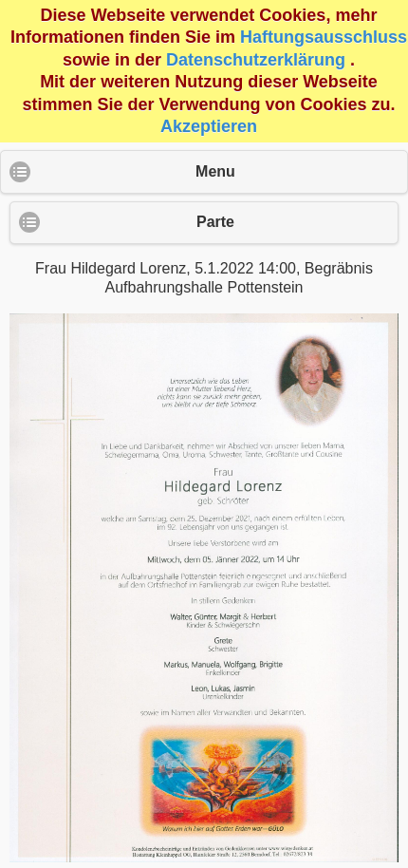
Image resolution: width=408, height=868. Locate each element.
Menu (215, 171)
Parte (215, 222)
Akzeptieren (209, 126)
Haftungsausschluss (324, 37)
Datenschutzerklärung (256, 60)
